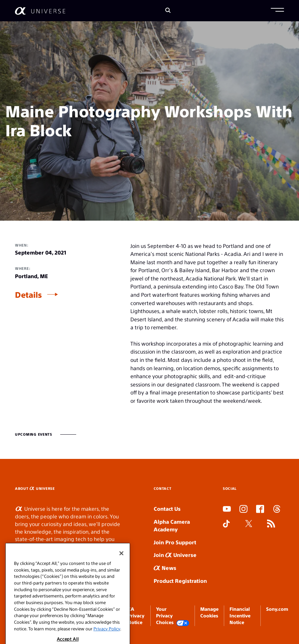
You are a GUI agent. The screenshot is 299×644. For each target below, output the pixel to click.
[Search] (168, 11)
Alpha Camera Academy (172, 525)
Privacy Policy (107, 635)
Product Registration (180, 581)
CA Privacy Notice (136, 616)
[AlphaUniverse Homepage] (40, 11)
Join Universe (175, 555)
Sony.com (277, 609)
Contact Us (167, 509)
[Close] (121, 560)
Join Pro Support (175, 542)
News (165, 568)
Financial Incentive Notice (240, 616)
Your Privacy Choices (173, 616)
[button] (277, 11)
